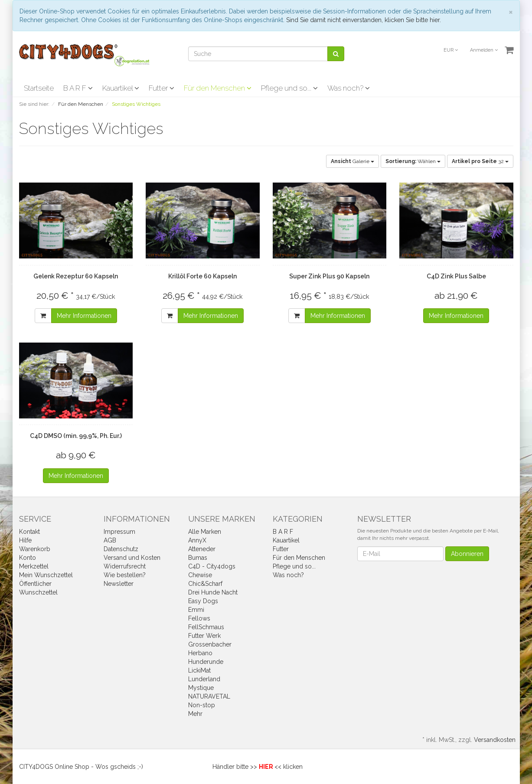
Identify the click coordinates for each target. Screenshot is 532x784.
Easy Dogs (203, 601)
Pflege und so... (289, 88)
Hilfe (25, 540)
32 (480, 161)
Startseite (39, 88)
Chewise (200, 575)
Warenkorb (35, 549)
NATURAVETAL (209, 696)
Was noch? (349, 88)
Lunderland (204, 679)
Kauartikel (121, 88)
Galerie (352, 161)
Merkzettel (34, 566)
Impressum (119, 532)
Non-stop (202, 705)
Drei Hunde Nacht (213, 592)
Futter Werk (204, 636)
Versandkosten (495, 740)
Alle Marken (205, 532)
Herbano (200, 653)
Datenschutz (121, 549)
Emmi (196, 610)
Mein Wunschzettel (46, 575)
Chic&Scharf (205, 584)
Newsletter (119, 584)
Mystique (201, 688)
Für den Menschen (218, 88)
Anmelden (484, 50)
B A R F (78, 88)
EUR (451, 50)
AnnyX (197, 540)
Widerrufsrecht (125, 566)
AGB (110, 540)
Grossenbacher (210, 644)
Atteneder (202, 549)
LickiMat (199, 670)
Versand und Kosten (132, 558)
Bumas (198, 558)
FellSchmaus (206, 627)
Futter (162, 88)
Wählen (413, 161)
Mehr (195, 714)
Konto (28, 558)
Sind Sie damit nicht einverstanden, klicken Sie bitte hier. (364, 20)
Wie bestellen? (125, 575)
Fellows (199, 618)
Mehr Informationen (84, 316)
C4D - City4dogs (212, 566)
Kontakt (29, 532)
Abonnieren (467, 554)
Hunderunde (206, 662)
